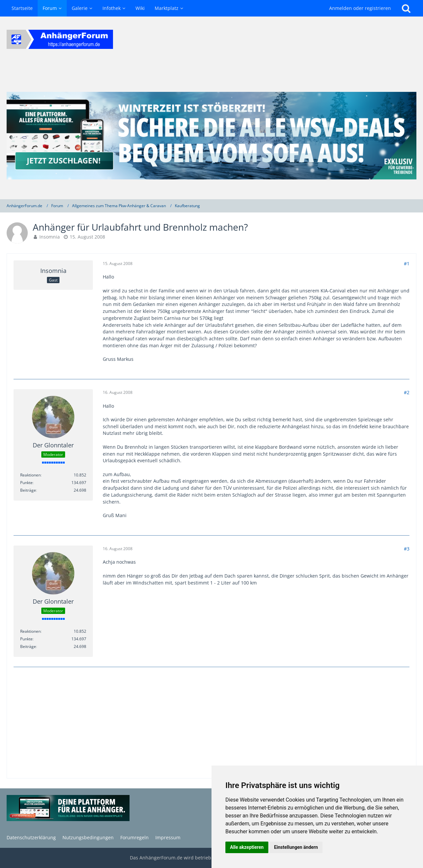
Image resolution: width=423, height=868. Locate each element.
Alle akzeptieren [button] (247, 847)
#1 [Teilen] (407, 264)
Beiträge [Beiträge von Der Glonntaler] (28, 490)
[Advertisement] (211, 723)
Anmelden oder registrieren (360, 8)
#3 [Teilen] (407, 549)
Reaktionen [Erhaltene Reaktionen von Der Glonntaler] (30, 475)
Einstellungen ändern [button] (296, 847)
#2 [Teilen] (407, 392)
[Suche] (406, 8)
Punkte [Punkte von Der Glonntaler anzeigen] (26, 483)
